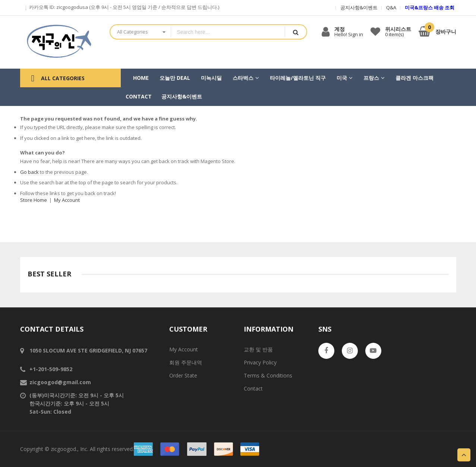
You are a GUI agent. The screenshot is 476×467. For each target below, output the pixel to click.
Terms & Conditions (268, 375)
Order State (183, 375)
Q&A (391, 7)
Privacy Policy (260, 362)
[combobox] (228, 32)
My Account (67, 200)
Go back (29, 172)
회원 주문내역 (186, 362)
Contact (253, 388)
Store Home (34, 200)
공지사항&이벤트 (359, 7)
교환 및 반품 (258, 349)
